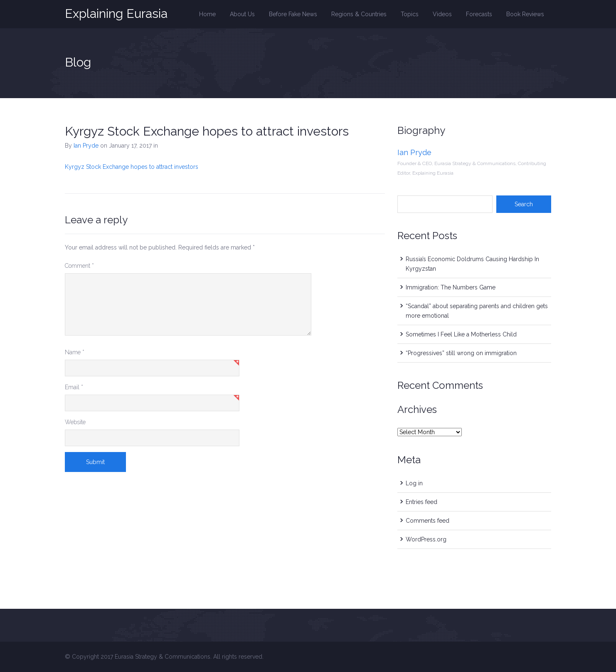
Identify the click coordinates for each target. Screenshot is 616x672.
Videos (442, 14)
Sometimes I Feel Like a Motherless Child (461, 334)
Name (75, 352)
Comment (79, 266)
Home (207, 14)
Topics (410, 14)
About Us (242, 14)
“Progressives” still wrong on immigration (461, 353)
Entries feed (421, 502)
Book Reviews (525, 14)
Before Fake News (293, 14)
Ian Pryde (86, 146)
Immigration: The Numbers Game (451, 287)
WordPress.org (426, 539)
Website (75, 422)
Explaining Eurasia (116, 14)
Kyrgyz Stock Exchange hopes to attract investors (207, 131)
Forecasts (479, 14)
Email (74, 387)
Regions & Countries (359, 14)
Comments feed (428, 521)
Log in (414, 483)
